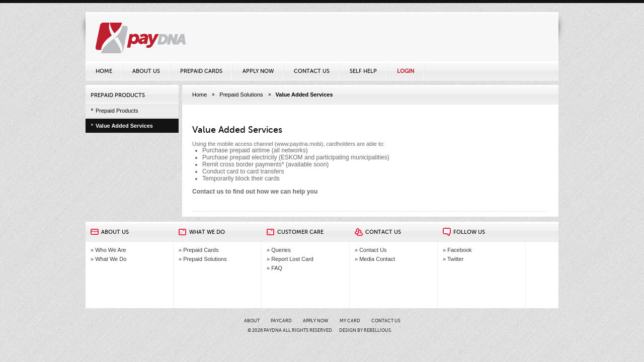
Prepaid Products (117, 111)
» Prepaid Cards (199, 250)
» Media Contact (375, 259)
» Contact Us (371, 250)
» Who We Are (108, 250)
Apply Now (258, 71)
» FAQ (274, 268)
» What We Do (108, 259)
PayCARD (281, 321)
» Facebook (457, 250)
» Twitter (453, 259)
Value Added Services (124, 126)
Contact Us (312, 71)
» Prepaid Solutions (203, 259)
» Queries (279, 250)
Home (104, 71)
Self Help (363, 71)
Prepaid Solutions (241, 95)
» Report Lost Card (290, 259)
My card (350, 321)
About (252, 321)
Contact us (208, 192)
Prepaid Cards (201, 71)
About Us (146, 71)
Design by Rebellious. (366, 330)
